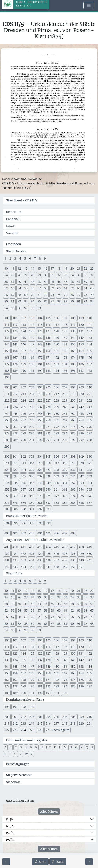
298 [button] (89, 440)
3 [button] (15, 258)
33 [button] (66, 275)
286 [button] (81, 433)
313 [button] (23, 463)
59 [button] (52, 288)
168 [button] (23, 358)
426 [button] (56, 554)
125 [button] (32, 331)
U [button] (15, 754)
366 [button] (7, 496)
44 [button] (46, 282)
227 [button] (48, 400)
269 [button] (32, 427)
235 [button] (23, 407)
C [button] (16, 747)
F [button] (31, 747)
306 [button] (56, 457)
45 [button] (52, 282)
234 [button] (15, 407)
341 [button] (73, 476)
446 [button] (40, 567)
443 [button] (15, 567)
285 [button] (73, 433)
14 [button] (32, 268)
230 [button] (73, 400)
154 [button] (89, 344)
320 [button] (81, 463)
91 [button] (79, 301)
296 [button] (73, 440)
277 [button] (7, 433)
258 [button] (32, 420)
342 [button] (81, 476)
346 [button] (23, 483)
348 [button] (40, 483)
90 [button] (72, 301)
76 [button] (72, 295)
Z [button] (32, 754)
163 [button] (73, 351)
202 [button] (23, 387)
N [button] (71, 747)
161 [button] (56, 351)
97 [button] (26, 308)
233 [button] (7, 407)
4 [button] (20, 258)
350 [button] (56, 483)
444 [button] (23, 567)
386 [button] (81, 503)
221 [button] (89, 394)
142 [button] (81, 338)
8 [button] (40, 258)
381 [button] (40, 503)
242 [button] (81, 407)
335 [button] (23, 476)
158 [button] (32, 351)
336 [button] (32, 476)
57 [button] (39, 288)
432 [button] (15, 560)
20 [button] (72, 268)
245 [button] (15, 414)
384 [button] (65, 503)
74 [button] (59, 295)
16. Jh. (10, 839)
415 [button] (56, 547)
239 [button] (56, 407)
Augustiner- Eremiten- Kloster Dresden (35, 540)
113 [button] (23, 325)
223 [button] (15, 400)
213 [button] (23, 394)
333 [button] (7, 476)
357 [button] (23, 489)
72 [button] (46, 295)
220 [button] (81, 394)
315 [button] (40, 463)
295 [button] (65, 440)
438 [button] (65, 560)
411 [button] (23, 547)
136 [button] (32, 338)
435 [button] (40, 560)
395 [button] (15, 523)
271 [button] (48, 427)
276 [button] (89, 427)
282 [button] (48, 433)
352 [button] (73, 483)
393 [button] (48, 509)
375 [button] (81, 496)
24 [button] (6, 275)
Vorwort (12, 233)
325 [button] (32, 470)
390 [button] (23, 509)
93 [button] (92, 301)
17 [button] (52, 268)
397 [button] (32, 523)
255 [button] (7, 420)
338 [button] (48, 476)
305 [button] (48, 457)
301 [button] (15, 457)
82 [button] (19, 301)
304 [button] (40, 457)
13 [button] (26, 268)
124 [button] (23, 331)
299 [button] (7, 447)
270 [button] (40, 427)
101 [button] (15, 318)
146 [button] (23, 344)
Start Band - (22, 200)
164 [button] (81, 351)
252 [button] (73, 414)
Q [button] (87, 747)
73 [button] (52, 295)
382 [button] (48, 503)
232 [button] (89, 400)
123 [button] (15, 331)
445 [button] (32, 567)
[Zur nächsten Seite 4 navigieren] (89, 862)
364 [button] (81, 489)
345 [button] (15, 483)
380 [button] (32, 503)
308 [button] (73, 457)
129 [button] (65, 331)
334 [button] (15, 476)
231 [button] (81, 400)
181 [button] (40, 364)
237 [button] (40, 407)
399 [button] (48, 523)
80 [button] (6, 301)
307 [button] (65, 457)
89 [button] (66, 301)
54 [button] (19, 288)
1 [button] (5, 258)
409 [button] (7, 547)
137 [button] (40, 338)
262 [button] (65, 420)
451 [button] (81, 567)
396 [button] (23, 523)
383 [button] (56, 503)
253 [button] (81, 414)
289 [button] (15, 440)
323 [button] (15, 470)
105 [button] (48, 318)
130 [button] (73, 331)
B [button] (10, 747)
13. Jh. (10, 819)
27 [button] (26, 275)
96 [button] (19, 308)
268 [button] (23, 427)
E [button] (26, 747)
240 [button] (65, 407)
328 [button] (56, 470)
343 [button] (89, 476)
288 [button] (7, 440)
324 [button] (23, 470)
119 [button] (73, 325)
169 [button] (32, 358)
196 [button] (73, 371)
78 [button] (85, 295)
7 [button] (35, 258)
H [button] (42, 747)
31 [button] (52, 275)
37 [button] (92, 275)
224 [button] (23, 400)
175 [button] (81, 358)
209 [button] (81, 387)
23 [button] (92, 268)
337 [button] (40, 476)
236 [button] (32, 407)
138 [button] (48, 338)
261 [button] (56, 420)
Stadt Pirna (14, 573)
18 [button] (59, 268)
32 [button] (59, 275)
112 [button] (15, 325)
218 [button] (65, 394)
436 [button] (48, 560)
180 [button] (32, 364)
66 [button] (6, 295)
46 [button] (59, 282)
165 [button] (89, 351)
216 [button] (48, 394)
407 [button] (65, 533)
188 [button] (7, 371)
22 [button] (85, 268)
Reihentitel (14, 212)
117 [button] (56, 325)
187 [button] (89, 364)
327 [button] (48, 470)
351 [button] (65, 483)
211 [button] (7, 394)
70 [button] (32, 295)
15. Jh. (10, 833)
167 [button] (15, 358)
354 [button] (89, 483)
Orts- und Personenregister (27, 740)
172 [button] (56, 358)
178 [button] (15, 364)
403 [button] (32, 533)
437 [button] (56, 560)
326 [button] (40, 470)
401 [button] (15, 533)
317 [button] (56, 463)
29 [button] (39, 275)
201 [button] (15, 387)
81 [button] (13, 301)
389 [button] (15, 509)
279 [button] (23, 433)
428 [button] (73, 554)
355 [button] (7, 489)
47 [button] (66, 282)
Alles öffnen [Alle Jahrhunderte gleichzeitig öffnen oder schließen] (49, 812)
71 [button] (39, 295)
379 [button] (23, 503)
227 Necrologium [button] (58, 730)
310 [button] (89, 457)
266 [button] (7, 427)
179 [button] (23, 364)
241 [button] (73, 407)
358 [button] (32, 489)
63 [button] (79, 288)
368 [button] (23, 496)
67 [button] (13, 295)
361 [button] (56, 489)
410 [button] (15, 547)
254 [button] (89, 414)
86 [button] (46, 301)
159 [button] (40, 351)
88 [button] (59, 301)
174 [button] (73, 358)
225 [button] (32, 400)
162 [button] (65, 351)
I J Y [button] (48, 747)
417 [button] (73, 547)
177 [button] (7, 364)
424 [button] (40, 554)
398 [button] (40, 523)
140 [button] (65, 338)
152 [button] (73, 344)
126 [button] (40, 331)
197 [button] (81, 371)
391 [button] (32, 509)
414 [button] (48, 547)
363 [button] (73, 489)
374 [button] (73, 496)
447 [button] (48, 567)
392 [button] (40, 509)
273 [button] (65, 427)
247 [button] (32, 414)
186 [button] (81, 364)
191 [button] (32, 371)
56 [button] (32, 288)
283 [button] (56, 433)
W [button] (26, 754)
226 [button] (40, 400)
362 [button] (65, 489)
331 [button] (81, 470)
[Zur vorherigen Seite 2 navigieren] (6, 862)
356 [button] (15, 489)
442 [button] (7, 567)
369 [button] (32, 496)
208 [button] (73, 387)
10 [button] (6, 268)
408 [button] (73, 533)
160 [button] (48, 351)
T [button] (10, 754)
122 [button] (7, 331)
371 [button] (48, 496)
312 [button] (15, 463)
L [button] (60, 747)
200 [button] (7, 387)
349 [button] (48, 483)
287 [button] (89, 433)
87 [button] (52, 301)
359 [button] (40, 489)
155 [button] (7, 351)
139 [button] (56, 338)
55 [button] (26, 288)
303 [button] (32, 457)
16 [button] (46, 268)
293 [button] (48, 440)
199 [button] (7, 377)
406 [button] (56, 533)
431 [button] (7, 560)
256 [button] (15, 420)
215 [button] (40, 394)
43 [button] (39, 282)
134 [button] (15, 338)
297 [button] (81, 440)
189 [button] (15, 371)
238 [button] (48, 407)
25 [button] (13, 275)
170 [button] (40, 358)
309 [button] (81, 457)
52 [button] (6, 288)
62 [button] (72, 288)
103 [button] (32, 318)
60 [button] (59, 288)
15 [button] (39, 268)
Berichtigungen (18, 764)
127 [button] (48, 331)
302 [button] (23, 457)
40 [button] (19, 282)
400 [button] (7, 533)
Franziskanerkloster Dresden (27, 516)
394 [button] (7, 523)
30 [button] (46, 275)
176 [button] (89, 358)
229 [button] (65, 400)
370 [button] (40, 496)
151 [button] (65, 344)
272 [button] (56, 427)
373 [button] (65, 496)
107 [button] (65, 318)
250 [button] (56, 414)
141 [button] (73, 338)
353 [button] (81, 483)
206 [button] (56, 387)
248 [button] (40, 414)
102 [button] (23, 318)
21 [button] (79, 268)
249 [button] (48, 414)
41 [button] (26, 282)
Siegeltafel (14, 782)
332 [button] (89, 470)
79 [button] (92, 295)
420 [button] (7, 554)
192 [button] (40, 371)
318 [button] (65, 463)
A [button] (5, 747)
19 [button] (66, 268)
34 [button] (72, 275)
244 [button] (7, 414)
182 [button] (48, 364)
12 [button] (19, 268)
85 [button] (39, 301)
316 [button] (48, 463)
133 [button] (7, 338)
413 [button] (40, 547)
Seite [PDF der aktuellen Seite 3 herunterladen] (40, 862)
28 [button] (32, 275)
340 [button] (65, 476)
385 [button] (73, 503)
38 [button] (6, 282)
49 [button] (79, 282)
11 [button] (13, 268)
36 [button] (85, 275)
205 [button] (48, 387)
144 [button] (7, 344)
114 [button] (32, 325)
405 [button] (48, 533)
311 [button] (7, 463)
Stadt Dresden (16, 251)
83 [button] (26, 301)
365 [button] (89, 489)
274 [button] (73, 427)
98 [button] (32, 308)
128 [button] (56, 331)
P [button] (82, 747)
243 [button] (89, 407)
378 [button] (15, 503)
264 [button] (81, 420)
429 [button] (81, 554)
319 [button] (73, 463)
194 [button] (56, 371)
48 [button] (72, 282)
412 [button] (32, 547)
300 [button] (7, 457)
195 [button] (65, 371)
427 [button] (65, 554)
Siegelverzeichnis (19, 775)
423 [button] (32, 554)
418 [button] (81, 547)
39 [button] (13, 282)
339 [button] (56, 476)
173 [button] (65, 358)
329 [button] (65, 470)
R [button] (92, 747)
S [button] (5, 754)
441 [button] (89, 560)
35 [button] (79, 275)
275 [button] (81, 427)
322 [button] (7, 470)
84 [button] (32, 301)
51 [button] (92, 282)
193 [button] (48, 371)
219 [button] (73, 394)
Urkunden (13, 244)
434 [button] (32, 560)
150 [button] (56, 344)
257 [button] (23, 420)
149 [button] (48, 344)
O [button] (76, 747)
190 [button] (23, 371)
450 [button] (73, 567)
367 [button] (15, 496)
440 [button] (81, 560)
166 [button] (7, 358)
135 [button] (23, 338)
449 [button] (65, 567)
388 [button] (7, 509)
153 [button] (81, 344)
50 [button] (85, 282)
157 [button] (23, 351)
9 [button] (45, 258)
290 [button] (23, 440)
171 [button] (48, 358)
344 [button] (7, 483)
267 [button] (15, 427)
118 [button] (65, 325)
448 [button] (56, 567)
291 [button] (32, 440)
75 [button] (66, 295)
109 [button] (81, 318)
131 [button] (81, 331)
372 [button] (56, 496)
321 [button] (89, 463)
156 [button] (15, 351)
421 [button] (15, 554)
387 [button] (89, 503)
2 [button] (10, 258)
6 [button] (30, 258)
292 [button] (40, 440)
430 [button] (89, 554)
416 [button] (65, 547)
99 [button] (39, 308)
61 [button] (66, 288)
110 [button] (89, 318)
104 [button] (40, 318)
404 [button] (40, 533)
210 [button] (89, 387)
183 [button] (56, 364)
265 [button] (89, 420)
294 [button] (56, 440)
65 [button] (92, 288)
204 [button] (40, 387)
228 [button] (56, 400)
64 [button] (85, 288)
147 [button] (32, 344)
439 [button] (73, 560)
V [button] (21, 754)
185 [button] (73, 364)
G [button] (36, 747)
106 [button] (56, 318)
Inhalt (11, 226)
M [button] (65, 747)
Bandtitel (13, 219)
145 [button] (15, 344)
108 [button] (73, 318)
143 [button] (89, 338)
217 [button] (56, 394)
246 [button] (23, 414)
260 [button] (48, 420)
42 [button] (32, 282)
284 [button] (65, 433)
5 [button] (25, 258)
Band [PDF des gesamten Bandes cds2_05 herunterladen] (58, 862)
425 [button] (48, 554)
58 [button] (46, 288)
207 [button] (65, 387)
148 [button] (40, 344)
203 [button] (32, 387)
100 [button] (7, 318)
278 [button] (15, 433)
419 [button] (89, 547)
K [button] (55, 747)
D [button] (21, 747)
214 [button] (32, 394)
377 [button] (7, 503)
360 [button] (48, 489)
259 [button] (40, 420)
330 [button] (73, 470)
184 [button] (65, 364)
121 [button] (89, 325)
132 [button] (89, 331)
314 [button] (32, 463)
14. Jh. (10, 826)
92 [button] (85, 301)
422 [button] (23, 554)
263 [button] (73, 420)
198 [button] (89, 371)
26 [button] (19, 275)
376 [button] (89, 496)
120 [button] (81, 325)
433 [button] (23, 560)
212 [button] (15, 394)
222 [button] (7, 400)
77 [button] (79, 295)
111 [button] (7, 325)
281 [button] (40, 433)
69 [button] (26, 295)
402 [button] (23, 533)
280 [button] (32, 433)
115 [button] (40, 325)
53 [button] (13, 288)
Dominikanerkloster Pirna (25, 699)
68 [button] (19, 295)
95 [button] (13, 308)
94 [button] (6, 308)
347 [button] (32, 483)
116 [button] (48, 325)
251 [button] (65, 414)
